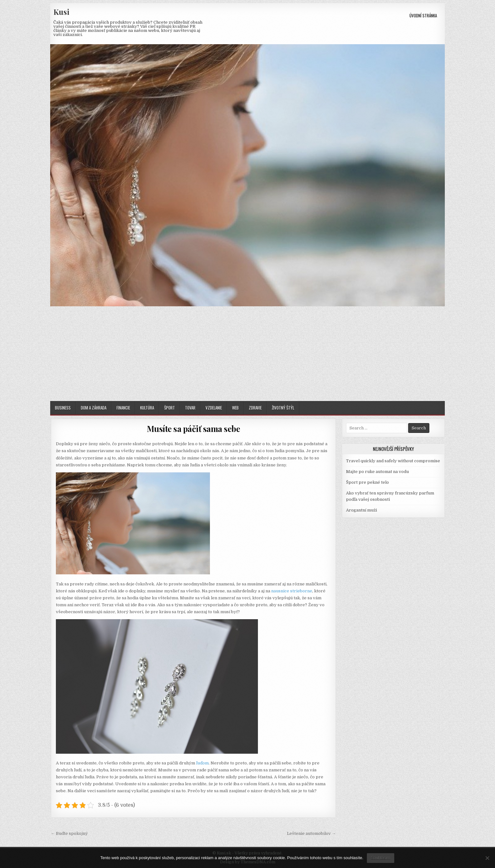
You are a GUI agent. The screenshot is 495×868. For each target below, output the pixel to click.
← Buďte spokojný (69, 833)
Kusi (61, 12)
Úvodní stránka (423, 15)
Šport (170, 408)
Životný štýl (283, 408)
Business (63, 408)
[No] (487, 858)
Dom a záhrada (94, 408)
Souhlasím (381, 858)
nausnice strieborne (292, 591)
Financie (123, 408)
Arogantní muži (361, 510)
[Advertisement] (247, 354)
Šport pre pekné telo (367, 482)
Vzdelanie (214, 408)
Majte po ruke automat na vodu (377, 472)
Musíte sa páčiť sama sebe (194, 429)
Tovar (190, 408)
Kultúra (147, 408)
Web (235, 408)
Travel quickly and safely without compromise (393, 461)
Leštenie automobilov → (311, 833)
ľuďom (202, 763)
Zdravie (255, 408)
